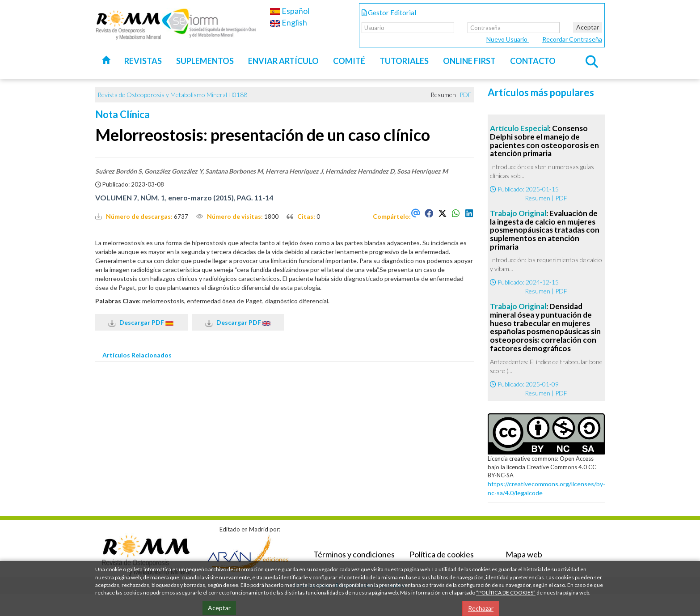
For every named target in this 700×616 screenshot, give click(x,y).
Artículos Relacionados (137, 355)
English (288, 22)
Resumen (538, 198)
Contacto (533, 61)
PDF (466, 95)
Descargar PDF (142, 323)
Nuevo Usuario (508, 39)
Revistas (143, 61)
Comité (349, 61)
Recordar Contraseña (572, 39)
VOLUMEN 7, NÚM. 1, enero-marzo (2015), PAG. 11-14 (184, 198)
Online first (469, 61)
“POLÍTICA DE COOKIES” (506, 593)
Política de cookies (442, 554)
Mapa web (524, 554)
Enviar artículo (283, 61)
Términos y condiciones (354, 554)
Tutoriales (404, 61)
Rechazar (481, 608)
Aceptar (588, 27)
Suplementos (205, 61)
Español (289, 11)
